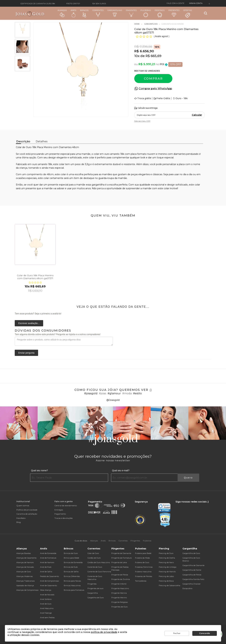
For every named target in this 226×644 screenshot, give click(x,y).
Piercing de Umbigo (168, 567)
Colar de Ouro (93, 553)
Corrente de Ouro (95, 567)
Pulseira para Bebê (143, 553)
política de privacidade (104, 632)
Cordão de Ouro (94, 558)
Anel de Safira (46, 572)
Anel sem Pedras (47, 618)
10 (137, 56)
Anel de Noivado (47, 595)
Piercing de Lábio (166, 576)
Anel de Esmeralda (48, 553)
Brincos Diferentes (72, 576)
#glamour (114, 393)
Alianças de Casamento (26, 558)
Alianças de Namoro (25, 562)
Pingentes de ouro (95, 588)
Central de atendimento (66, 506)
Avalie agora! (162, 36)
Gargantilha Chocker (191, 584)
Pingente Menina (119, 593)
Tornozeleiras (141, 581)
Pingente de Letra (119, 562)
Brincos (84, 13)
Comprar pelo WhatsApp (155, 88)
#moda (127, 393)
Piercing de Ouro (166, 553)
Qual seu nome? (39, 470)
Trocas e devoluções (64, 518)
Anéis (73, 13)
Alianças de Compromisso (27, 590)
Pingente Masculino (120, 588)
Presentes (174, 13)
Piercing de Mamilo (167, 572)
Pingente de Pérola (120, 575)
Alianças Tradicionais (26, 581)
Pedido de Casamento (49, 576)
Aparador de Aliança (25, 585)
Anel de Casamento (48, 585)
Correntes (98, 13)
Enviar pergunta (26, 353)
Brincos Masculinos (72, 585)
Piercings (160, 13)
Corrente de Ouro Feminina (99, 572)
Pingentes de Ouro (119, 607)
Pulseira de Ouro (142, 562)
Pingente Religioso (120, 602)
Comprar (153, 79)
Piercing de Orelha (167, 558)
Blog (19, 522)
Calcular (197, 115)
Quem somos (23, 506)
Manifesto (21, 518)
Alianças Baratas (24, 553)
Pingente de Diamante (121, 553)
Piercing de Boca (166, 581)
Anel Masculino (47, 608)
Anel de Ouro (46, 604)
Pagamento (60, 514)
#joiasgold (91, 393)
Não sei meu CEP (142, 121)
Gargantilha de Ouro (191, 553)
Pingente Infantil (119, 584)
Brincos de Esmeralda (73, 562)
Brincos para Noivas (72, 581)
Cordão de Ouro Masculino (99, 562)
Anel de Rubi (46, 567)
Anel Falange (46, 613)
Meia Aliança (46, 590)
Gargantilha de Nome (192, 570)
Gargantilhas (115, 13)
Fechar (177, 633)
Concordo (205, 633)
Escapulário (187, 588)
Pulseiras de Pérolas (144, 576)
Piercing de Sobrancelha (169, 585)
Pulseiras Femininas (144, 567)
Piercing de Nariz (166, 562)
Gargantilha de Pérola (192, 575)
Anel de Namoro (47, 562)
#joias (103, 393)
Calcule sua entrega (146, 108)
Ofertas (188, 14)
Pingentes (131, 13)
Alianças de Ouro (24, 572)
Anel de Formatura (48, 558)
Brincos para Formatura (74, 590)
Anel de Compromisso (49, 581)
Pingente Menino (119, 598)
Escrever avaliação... (29, 323)
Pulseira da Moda (142, 558)
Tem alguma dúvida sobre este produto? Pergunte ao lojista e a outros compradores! (58, 334)
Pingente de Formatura (122, 558)
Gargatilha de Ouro (96, 598)
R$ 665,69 (153, 56)
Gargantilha (93, 593)
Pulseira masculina (143, 572)
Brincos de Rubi (71, 567)
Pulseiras (146, 13)
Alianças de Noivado (25, 567)
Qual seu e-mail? (121, 470)
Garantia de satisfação (27, 514)
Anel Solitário (46, 599)
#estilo (137, 393)
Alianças (62, 13)
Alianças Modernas (25, 576)
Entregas (59, 510)
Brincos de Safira (71, 572)
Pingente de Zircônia (121, 579)
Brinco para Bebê (71, 558)
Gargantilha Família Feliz (193, 579)
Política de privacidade (27, 510)
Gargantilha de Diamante (193, 565)
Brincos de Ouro (71, 553)
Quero (188, 478)
